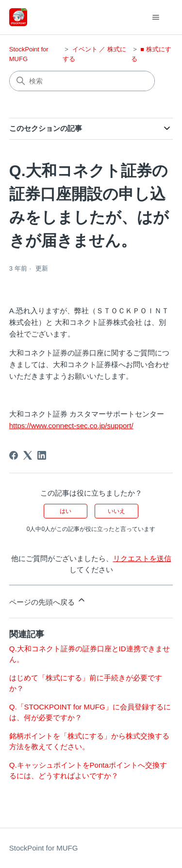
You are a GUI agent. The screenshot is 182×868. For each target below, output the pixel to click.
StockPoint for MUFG (44, 848)
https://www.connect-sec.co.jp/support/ (71, 426)
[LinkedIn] (42, 455)
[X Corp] (28, 455)
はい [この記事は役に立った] (66, 511)
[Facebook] (14, 455)
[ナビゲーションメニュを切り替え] (156, 17)
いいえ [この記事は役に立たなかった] (116, 511)
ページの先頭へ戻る (48, 601)
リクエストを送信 (142, 558)
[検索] (82, 81)
